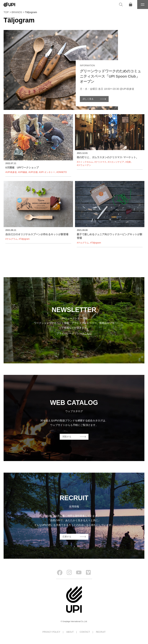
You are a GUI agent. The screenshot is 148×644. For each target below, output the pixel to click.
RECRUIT (101, 632)
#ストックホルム (85, 162)
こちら (88, 333)
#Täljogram (24, 239)
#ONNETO (62, 172)
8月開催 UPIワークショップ (22, 168)
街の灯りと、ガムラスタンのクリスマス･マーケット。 (108, 157)
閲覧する (67, 437)
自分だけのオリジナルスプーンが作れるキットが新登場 (37, 234)
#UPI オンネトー (47, 172)
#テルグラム (11, 239)
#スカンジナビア (116, 162)
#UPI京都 (33, 172)
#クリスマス (100, 162)
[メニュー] (143, 4)
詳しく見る (88, 99)
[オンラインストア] (131, 4)
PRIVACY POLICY (51, 632)
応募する (67, 537)
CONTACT (85, 632)
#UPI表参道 (11, 172)
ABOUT (70, 632)
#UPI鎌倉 (23, 172)
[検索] (121, 4)
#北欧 (128, 162)
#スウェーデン (84, 165)
